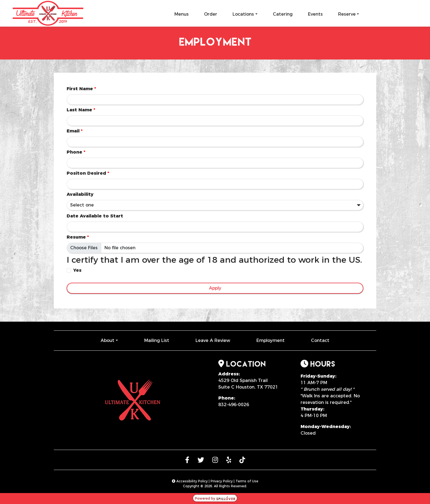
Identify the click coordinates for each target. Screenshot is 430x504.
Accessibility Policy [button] (190, 481)
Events (315, 14)
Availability (80, 194)
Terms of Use (247, 481)
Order (211, 14)
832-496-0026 (234, 405)
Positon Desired (88, 173)
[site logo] (48, 12)
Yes (77, 270)
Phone (76, 152)
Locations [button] (243, 14)
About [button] (107, 340)
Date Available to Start (95, 216)
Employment (271, 340)
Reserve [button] (347, 14)
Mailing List (157, 340)
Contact (320, 340)
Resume (78, 237)
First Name (81, 89)
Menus (182, 14)
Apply (215, 288)
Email (75, 131)
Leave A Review (213, 340)
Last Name (81, 110)
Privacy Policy (222, 481)
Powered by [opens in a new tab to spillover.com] (215, 498)
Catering (283, 14)
